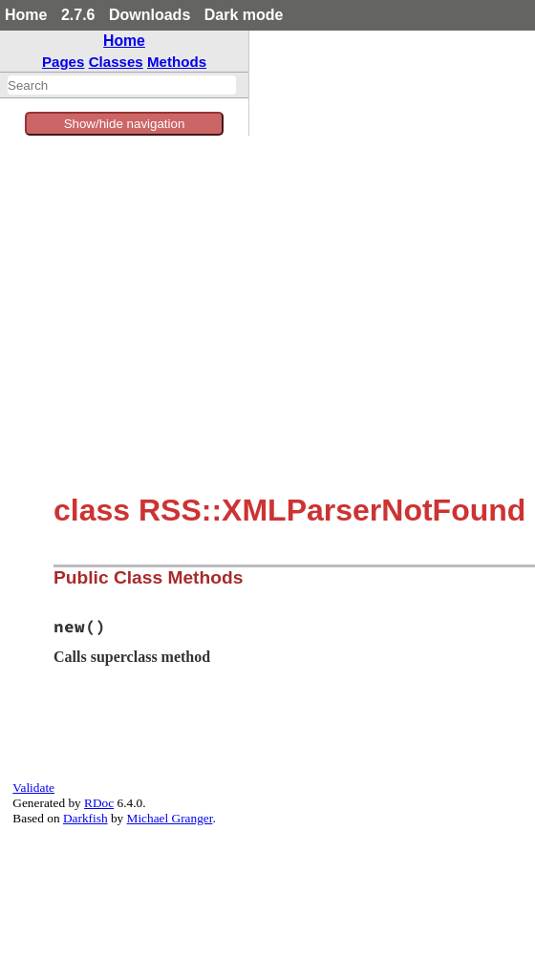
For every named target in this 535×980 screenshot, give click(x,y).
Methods (177, 62)
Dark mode (244, 15)
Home (26, 15)
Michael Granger (170, 818)
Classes (116, 62)
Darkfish (86, 818)
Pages (64, 62)
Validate (33, 788)
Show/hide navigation (125, 124)
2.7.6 (78, 15)
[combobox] (122, 85)
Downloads (150, 15)
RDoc (99, 803)
